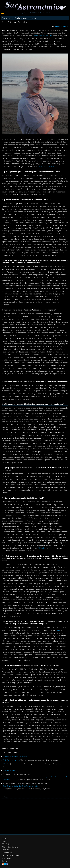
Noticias (5, 838)
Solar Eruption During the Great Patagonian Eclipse (21, 786)
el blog (58, 630)
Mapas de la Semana (10, 847)
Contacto (6, 861)
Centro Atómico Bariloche (43, 36)
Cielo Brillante (7, 853)
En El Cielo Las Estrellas (11, 760)
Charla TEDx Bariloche (11, 770)
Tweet (6, 797)
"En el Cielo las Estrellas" (47, 167)
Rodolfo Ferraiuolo (62, 26)
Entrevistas (6, 850)
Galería (5, 841)
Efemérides (6, 844)
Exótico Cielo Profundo (11, 855)
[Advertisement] (35, 816)
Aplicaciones (7, 858)
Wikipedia (41, 548)
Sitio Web (7, 764)
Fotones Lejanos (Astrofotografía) (15, 756)
